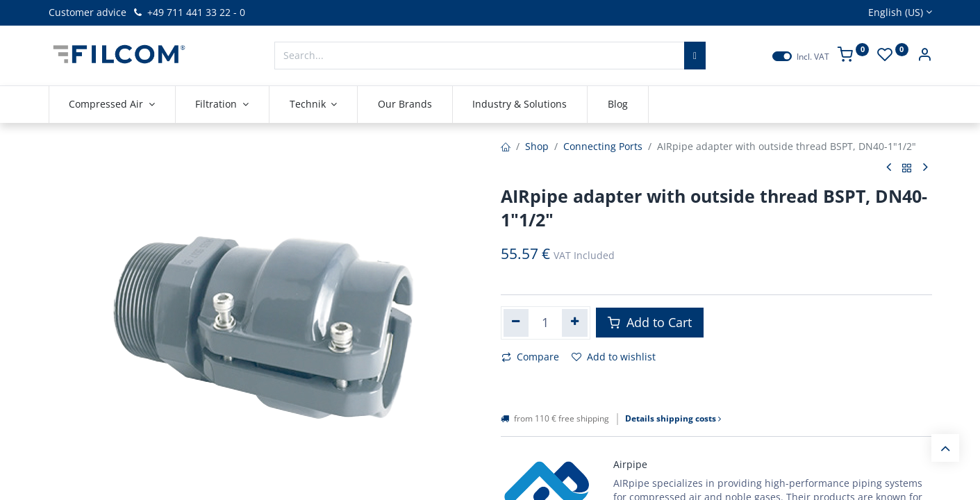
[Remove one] (516, 323)
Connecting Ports (603, 146)
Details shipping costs (673, 419)
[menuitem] (405, 104)
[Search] (695, 56)
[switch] (782, 56)
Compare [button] (530, 357)
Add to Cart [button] (650, 322)
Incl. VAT (813, 57)
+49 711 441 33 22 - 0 (189, 12)
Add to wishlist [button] (614, 357)
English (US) (896, 12)
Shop (537, 146)
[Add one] (575, 323)
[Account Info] (924, 56)
